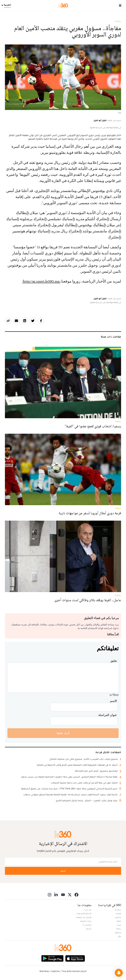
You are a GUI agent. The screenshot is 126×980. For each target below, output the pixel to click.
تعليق (114, 661)
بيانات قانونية (86, 921)
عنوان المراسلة (108, 715)
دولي (119, 936)
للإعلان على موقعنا (84, 917)
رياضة (118, 21)
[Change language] (7, 5)
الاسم (114, 701)
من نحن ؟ (87, 910)
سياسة (118, 910)
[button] (119, 973)
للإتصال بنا (87, 925)
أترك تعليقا (63, 733)
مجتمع (118, 917)
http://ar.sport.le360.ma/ (41, 281)
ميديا (119, 925)
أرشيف (89, 929)
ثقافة (119, 921)
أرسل (63, 871)
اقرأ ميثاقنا (113, 634)
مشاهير (118, 932)
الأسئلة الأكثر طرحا (84, 913)
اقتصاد (118, 913)
